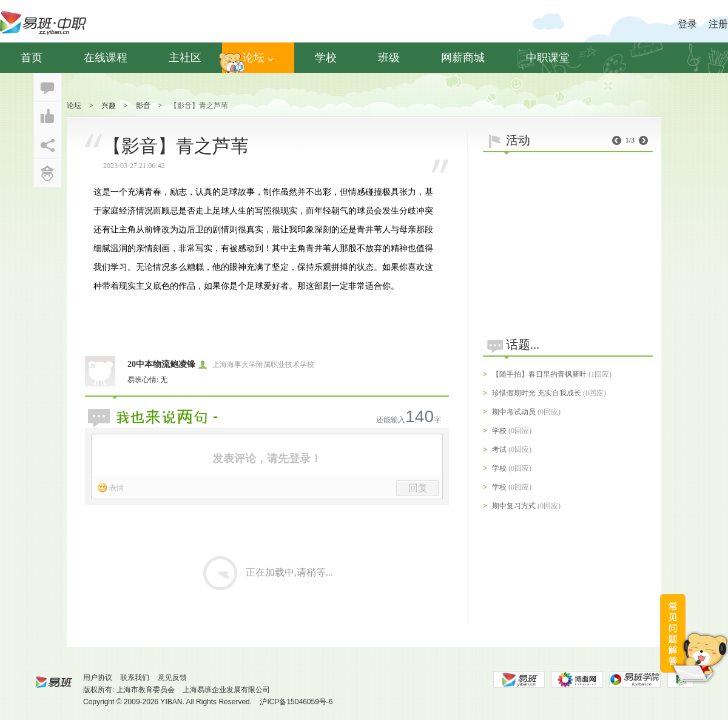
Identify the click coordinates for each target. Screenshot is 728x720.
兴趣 (109, 106)
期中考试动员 (514, 412)
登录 (687, 24)
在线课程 (106, 58)
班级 (389, 58)
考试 (499, 449)
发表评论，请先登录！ (267, 459)
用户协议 (98, 678)
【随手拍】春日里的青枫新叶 (539, 374)
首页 (32, 58)
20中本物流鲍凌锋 (161, 364)
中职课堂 (548, 58)
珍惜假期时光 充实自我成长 (537, 393)
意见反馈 (172, 678)
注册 (718, 24)
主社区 (185, 58)
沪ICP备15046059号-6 (296, 702)
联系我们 (135, 678)
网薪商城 (463, 58)
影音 (143, 106)
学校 (326, 58)
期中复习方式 (514, 506)
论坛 (258, 58)
